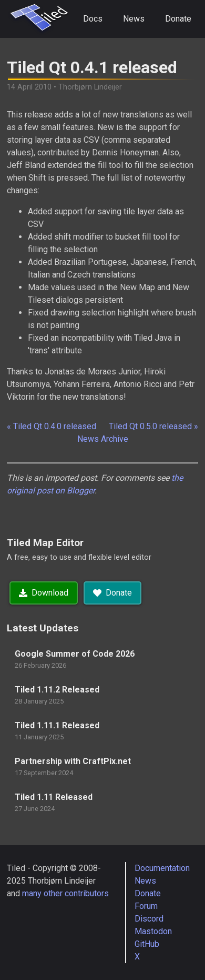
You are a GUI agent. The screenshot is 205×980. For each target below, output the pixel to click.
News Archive (103, 439)
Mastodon (153, 931)
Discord (149, 919)
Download (44, 593)
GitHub (147, 944)
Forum (146, 906)
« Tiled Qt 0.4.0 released (52, 426)
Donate (178, 19)
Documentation (162, 868)
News (134, 19)
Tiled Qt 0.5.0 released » (153, 426)
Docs (93, 19)
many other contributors (65, 893)
